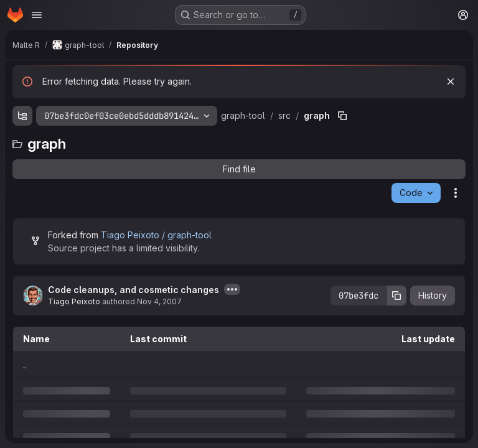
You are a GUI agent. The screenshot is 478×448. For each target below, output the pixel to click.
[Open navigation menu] (37, 15)
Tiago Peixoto (74, 301)
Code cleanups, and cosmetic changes (134, 290)
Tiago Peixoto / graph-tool (156, 235)
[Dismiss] (451, 82)
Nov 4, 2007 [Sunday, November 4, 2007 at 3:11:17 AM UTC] (159, 301)
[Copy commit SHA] (396, 296)
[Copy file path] (342, 116)
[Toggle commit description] (232, 289)
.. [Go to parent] (25, 365)
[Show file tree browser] (22, 116)
